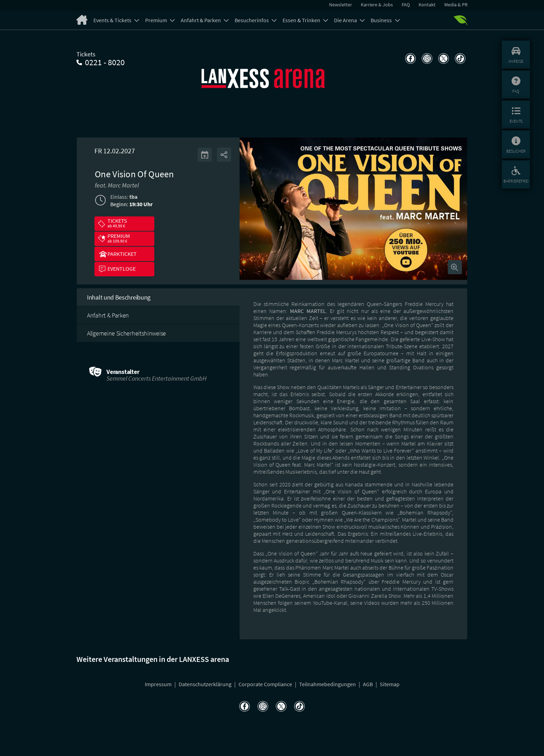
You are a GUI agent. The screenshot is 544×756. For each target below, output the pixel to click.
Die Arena (346, 20)
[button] (124, 224)
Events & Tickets (113, 20)
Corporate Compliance (266, 684)
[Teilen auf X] (443, 59)
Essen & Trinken (302, 20)
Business (382, 20)
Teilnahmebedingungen (328, 684)
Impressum (159, 684)
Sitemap (390, 684)
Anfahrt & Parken (201, 20)
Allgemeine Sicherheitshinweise (126, 333)
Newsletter (341, 5)
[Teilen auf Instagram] (426, 59)
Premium (157, 20)
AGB (368, 684)
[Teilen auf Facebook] (410, 59)
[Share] (224, 155)
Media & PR (456, 5)
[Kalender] (205, 155)
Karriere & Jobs (377, 5)
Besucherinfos (252, 20)
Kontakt (427, 5)
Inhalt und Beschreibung (119, 297)
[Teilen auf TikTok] (459, 59)
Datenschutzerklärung (206, 684)
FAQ (406, 5)
